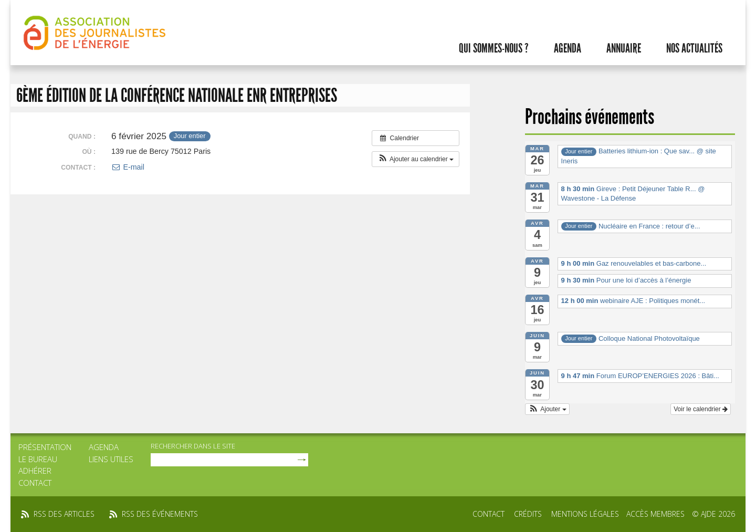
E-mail (128, 167)
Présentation (45, 447)
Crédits (528, 514)
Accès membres (655, 514)
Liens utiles (111, 459)
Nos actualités (694, 48)
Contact (35, 483)
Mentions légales (585, 514)
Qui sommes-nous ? (494, 48)
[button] (416, 159)
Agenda (568, 48)
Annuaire (624, 48)
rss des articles (64, 514)
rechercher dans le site (193, 446)
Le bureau (38, 459)
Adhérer (35, 471)
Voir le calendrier (701, 409)
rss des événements (160, 514)
